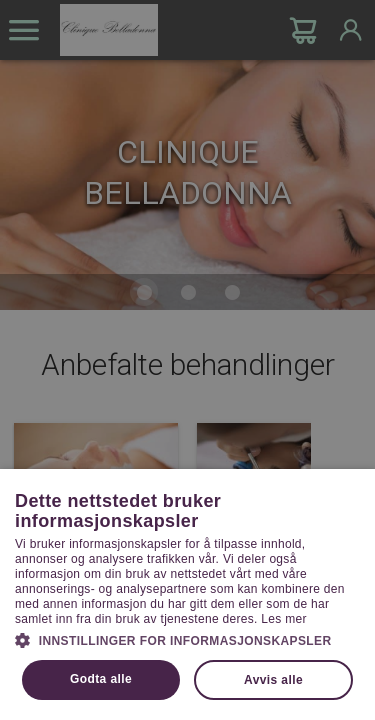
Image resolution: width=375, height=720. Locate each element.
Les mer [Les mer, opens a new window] (283, 619)
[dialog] (187, 360)
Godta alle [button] (101, 679)
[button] (187, 639)
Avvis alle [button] (273, 680)
